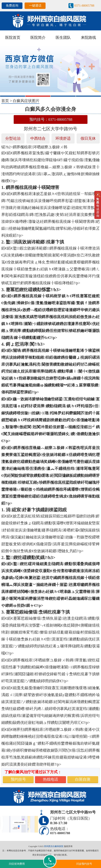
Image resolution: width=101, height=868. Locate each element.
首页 (5, 101)
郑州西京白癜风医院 (54, 846)
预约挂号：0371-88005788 (51, 119)
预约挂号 (18, 779)
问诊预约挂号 (84, 864)
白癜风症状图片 (26, 101)
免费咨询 (12, 6)
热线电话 (50, 779)
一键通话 (35, 6)
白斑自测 (83, 779)
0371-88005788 (84, 6)
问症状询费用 (17, 864)
